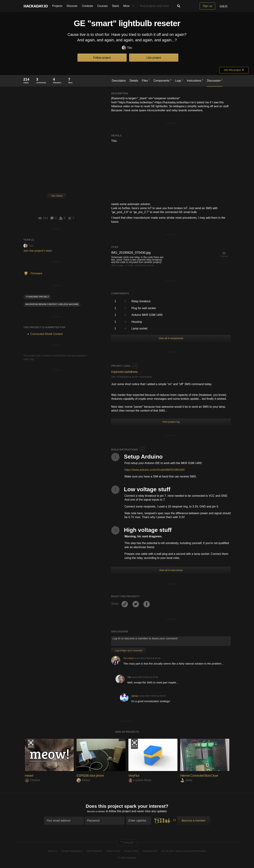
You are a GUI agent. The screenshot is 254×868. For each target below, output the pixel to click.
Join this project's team (38, 251)
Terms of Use (113, 853)
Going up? (127, 844)
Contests (87, 6)
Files (146, 80)
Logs (179, 80)
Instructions (195, 80)
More (130, 6)
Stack (116, 6)
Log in (223, 6)
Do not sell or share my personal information (184, 853)
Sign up (207, 6)
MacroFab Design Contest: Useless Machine (52, 304)
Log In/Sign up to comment (128, 650)
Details (134, 81)
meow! (30, 775)
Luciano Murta (140, 780)
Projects (57, 6)
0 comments (146, 377)
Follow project (102, 58)
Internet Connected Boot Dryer (204, 775)
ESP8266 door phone (93, 775)
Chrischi (33, 780)
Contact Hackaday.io (72, 853)
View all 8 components (171, 338)
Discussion (215, 80)
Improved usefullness (128, 372)
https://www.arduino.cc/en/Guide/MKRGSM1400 (155, 470)
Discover (72, 6)
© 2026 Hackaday (127, 859)
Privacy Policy (131, 853)
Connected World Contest (47, 334)
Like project (154, 58)
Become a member (96, 813)
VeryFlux (135, 775)
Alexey (83, 780)
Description (119, 81)
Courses (102, 6)
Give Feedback (94, 853)
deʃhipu (135, 696)
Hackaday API (150, 853)
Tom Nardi (128, 658)
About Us (52, 853)
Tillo (127, 48)
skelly (186, 780)
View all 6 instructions (171, 570)
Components (162, 80)
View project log (171, 422)
